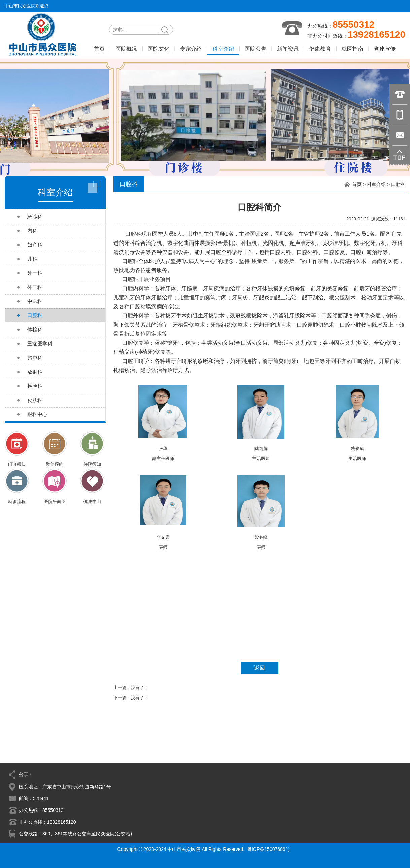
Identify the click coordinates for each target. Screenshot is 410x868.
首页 (357, 184)
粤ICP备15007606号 (269, 849)
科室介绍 (376, 184)
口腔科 (398, 184)
